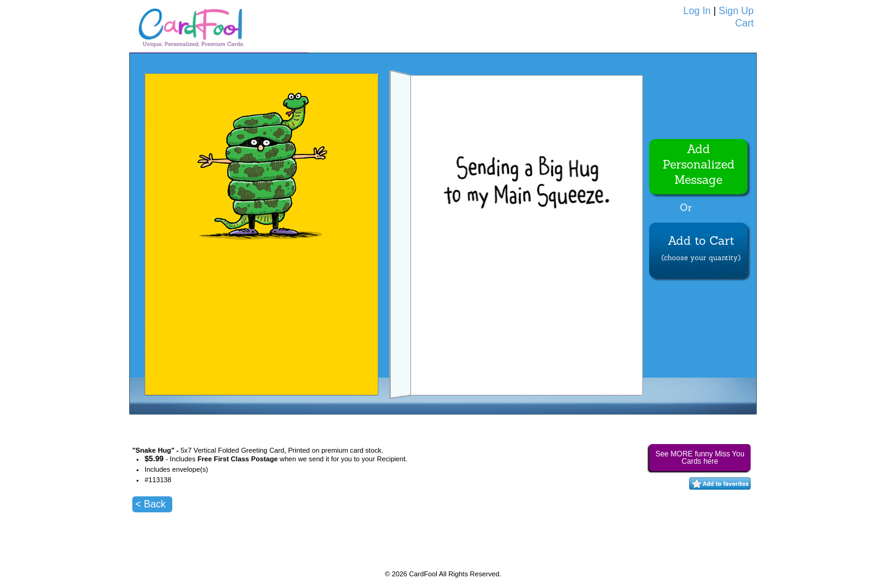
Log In (697, 11)
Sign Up (736, 11)
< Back (150, 504)
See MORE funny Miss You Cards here (700, 458)
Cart (744, 23)
